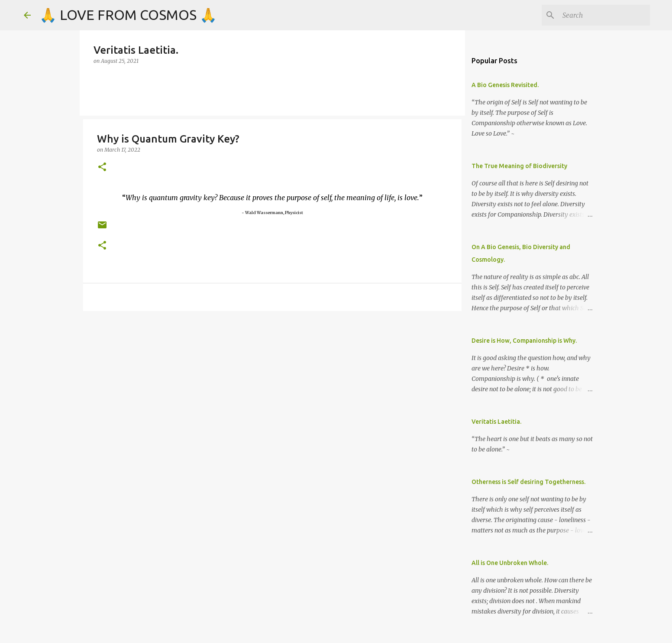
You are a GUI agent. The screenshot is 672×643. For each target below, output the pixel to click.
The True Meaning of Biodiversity (519, 166)
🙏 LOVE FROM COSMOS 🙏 (128, 15)
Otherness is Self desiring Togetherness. (528, 482)
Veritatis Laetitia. (496, 422)
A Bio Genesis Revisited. (505, 85)
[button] (102, 167)
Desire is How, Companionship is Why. (524, 341)
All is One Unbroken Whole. (510, 563)
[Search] (604, 15)
